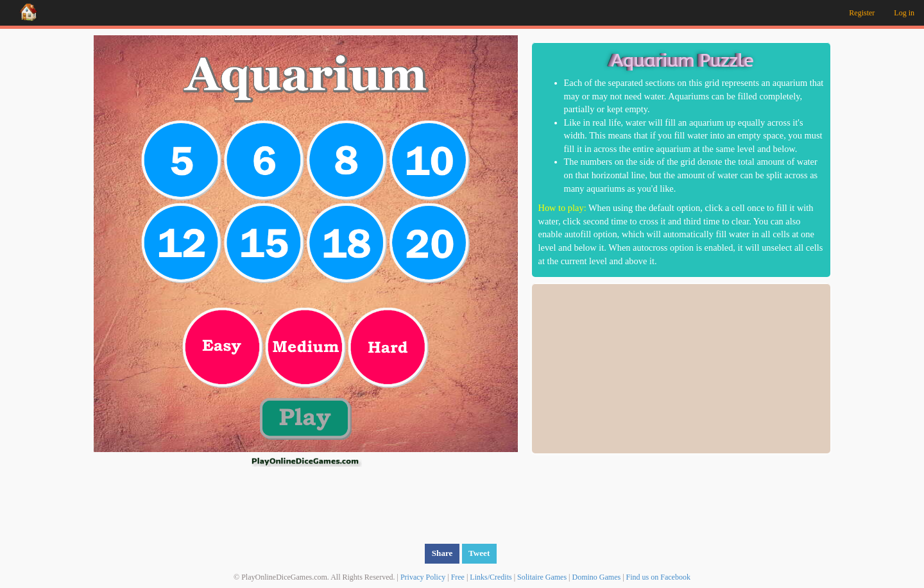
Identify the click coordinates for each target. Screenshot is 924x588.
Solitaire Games (542, 576)
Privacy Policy (423, 576)
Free (458, 576)
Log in (904, 13)
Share (442, 552)
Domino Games (597, 576)
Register (862, 13)
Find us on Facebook (658, 576)
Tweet (479, 552)
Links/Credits (491, 576)
